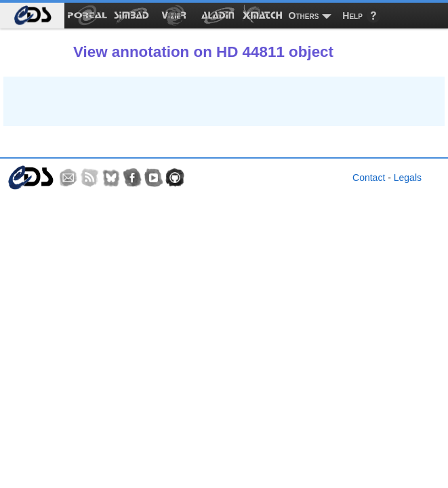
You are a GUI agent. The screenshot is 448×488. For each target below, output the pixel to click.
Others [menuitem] (304, 16)
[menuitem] (32, 16)
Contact (369, 178)
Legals (408, 178)
